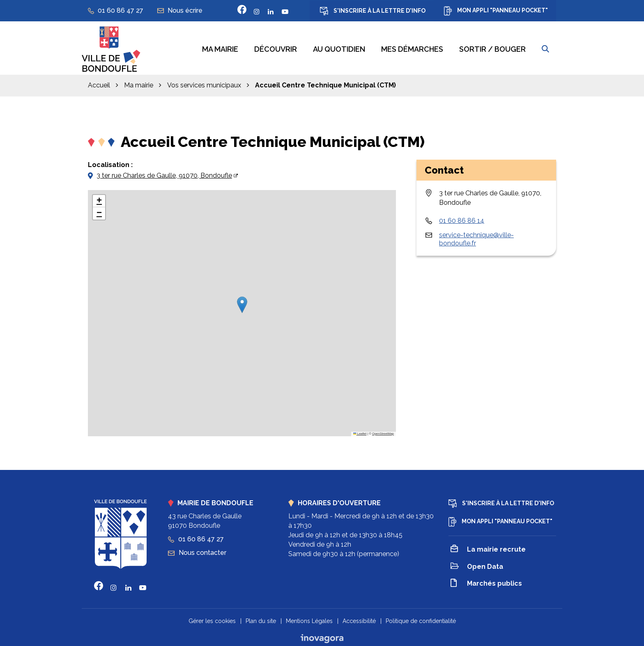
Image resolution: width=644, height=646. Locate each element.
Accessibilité (359, 618)
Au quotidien (339, 48)
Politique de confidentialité (421, 618)
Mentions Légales (309, 618)
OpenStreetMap (383, 431)
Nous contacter (197, 549)
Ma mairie (220, 48)
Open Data (477, 564)
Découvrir (276, 48)
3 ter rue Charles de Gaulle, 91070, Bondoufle (164, 172)
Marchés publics (486, 581)
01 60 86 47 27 (196, 536)
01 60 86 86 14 (462, 217)
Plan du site (261, 618)
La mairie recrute (488, 547)
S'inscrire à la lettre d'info (373, 11)
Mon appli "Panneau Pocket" (496, 11)
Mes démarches (412, 48)
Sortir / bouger (492, 48)
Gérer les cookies (212, 618)
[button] (242, 301)
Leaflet (360, 431)
